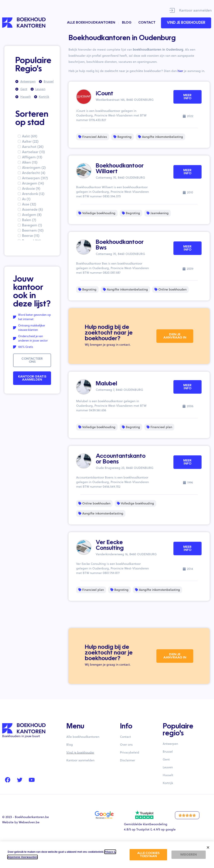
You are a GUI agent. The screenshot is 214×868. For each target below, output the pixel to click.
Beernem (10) (33, 230)
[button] (208, 847)
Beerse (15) (31, 236)
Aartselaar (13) (33, 152)
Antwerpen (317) (35, 178)
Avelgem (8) (32, 215)
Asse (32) (29, 204)
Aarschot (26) (33, 147)
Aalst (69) (30, 136)
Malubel (106, 384)
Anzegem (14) (33, 183)
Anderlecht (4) (34, 173)
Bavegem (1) (32, 225)
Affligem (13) (32, 157)
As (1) (26, 199)
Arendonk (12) (33, 194)
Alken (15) (30, 162)
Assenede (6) (33, 209)
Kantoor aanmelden (195, 10)
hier (180, 71)
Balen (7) (29, 220)
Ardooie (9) (31, 188)
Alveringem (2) (34, 167)
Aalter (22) (30, 141)
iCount (104, 94)
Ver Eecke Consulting (110, 545)
